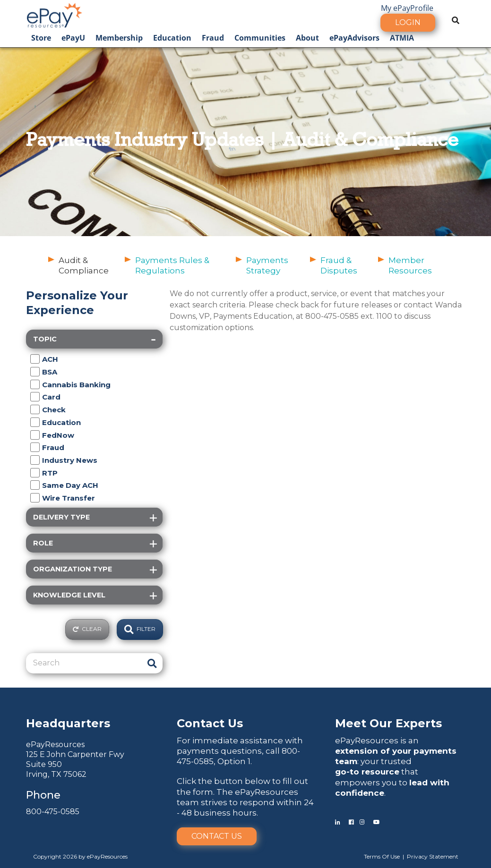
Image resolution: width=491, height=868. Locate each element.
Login (408, 22)
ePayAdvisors (354, 38)
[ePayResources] (54, 14)
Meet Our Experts (388, 723)
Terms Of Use (382, 856)
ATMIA (402, 38)
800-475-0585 (53, 812)
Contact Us (217, 836)
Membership (119, 38)
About (307, 38)
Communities (260, 38)
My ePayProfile (407, 8)
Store (41, 38)
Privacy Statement (433, 856)
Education (172, 38)
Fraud (213, 38)
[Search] (85, 663)
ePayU (73, 38)
